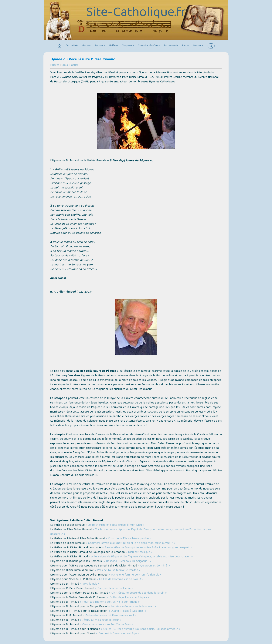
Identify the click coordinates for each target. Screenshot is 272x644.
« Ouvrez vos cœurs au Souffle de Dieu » (106, 625)
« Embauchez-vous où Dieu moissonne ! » (110, 616)
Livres (186, 46)
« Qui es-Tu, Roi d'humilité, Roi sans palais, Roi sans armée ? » (141, 629)
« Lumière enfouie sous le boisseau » (132, 607)
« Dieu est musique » (139, 552)
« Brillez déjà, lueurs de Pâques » (128, 598)
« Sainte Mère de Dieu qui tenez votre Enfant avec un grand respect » (147, 548)
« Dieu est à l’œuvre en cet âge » (118, 634)
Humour (198, 46)
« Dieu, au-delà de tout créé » (114, 589)
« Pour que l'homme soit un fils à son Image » (110, 602)
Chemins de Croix (149, 46)
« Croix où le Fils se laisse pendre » (128, 539)
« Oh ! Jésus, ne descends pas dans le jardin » (138, 593)
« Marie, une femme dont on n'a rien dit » (135, 575)
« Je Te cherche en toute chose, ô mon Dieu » (115, 525)
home (59, 46)
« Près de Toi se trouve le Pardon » (117, 570)
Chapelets (128, 46)
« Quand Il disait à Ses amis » (127, 611)
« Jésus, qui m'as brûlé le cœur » (101, 620)
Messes (86, 46)
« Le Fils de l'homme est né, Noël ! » (120, 579)
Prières (114, 46)
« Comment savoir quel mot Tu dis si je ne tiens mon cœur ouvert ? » (131, 543)
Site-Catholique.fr (136, 13)
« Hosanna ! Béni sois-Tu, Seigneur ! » (127, 561)
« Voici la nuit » (90, 584)
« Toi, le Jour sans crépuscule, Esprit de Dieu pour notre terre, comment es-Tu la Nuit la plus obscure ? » (131, 532)
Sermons (100, 46)
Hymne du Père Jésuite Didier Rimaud (83, 60)
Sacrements (171, 46)
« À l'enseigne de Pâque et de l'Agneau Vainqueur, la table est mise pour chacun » (141, 557)
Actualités (72, 46)
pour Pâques (71, 65)
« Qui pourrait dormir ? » (154, 566)
